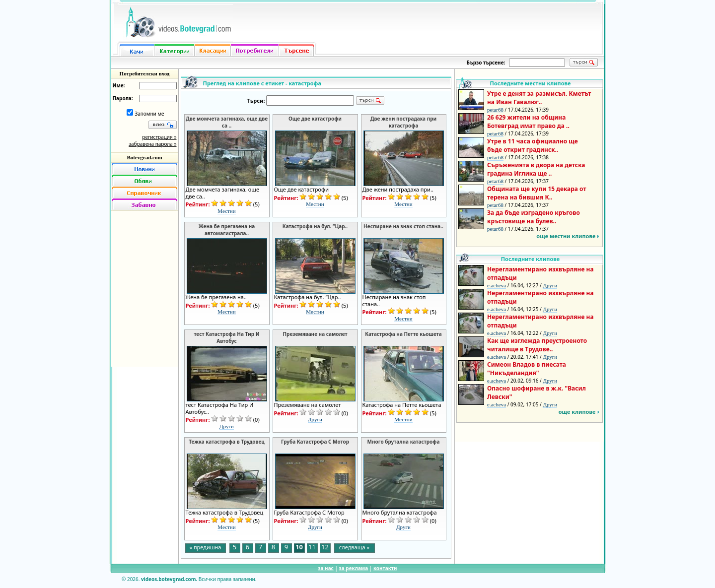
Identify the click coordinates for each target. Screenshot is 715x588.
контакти (385, 568)
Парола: (123, 98)
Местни (226, 211)
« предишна (206, 547)
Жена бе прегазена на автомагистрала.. (227, 230)
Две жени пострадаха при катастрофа (404, 122)
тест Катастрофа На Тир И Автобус (226, 337)
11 (312, 547)
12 (325, 547)
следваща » (354, 547)
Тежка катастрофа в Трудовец (227, 442)
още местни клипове (566, 236)
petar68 (495, 110)
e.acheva (497, 285)
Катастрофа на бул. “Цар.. (315, 226)
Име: (119, 85)
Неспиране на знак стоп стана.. (403, 226)
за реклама (354, 568)
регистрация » (159, 137)
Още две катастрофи (315, 119)
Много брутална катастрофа (404, 442)
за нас (325, 568)
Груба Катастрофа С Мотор (315, 442)
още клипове (577, 412)
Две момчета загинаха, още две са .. (227, 122)
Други (227, 426)
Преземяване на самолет (315, 334)
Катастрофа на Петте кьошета (403, 334)
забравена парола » (152, 144)
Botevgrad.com (144, 157)
